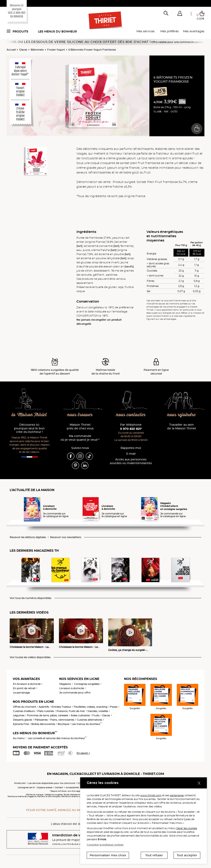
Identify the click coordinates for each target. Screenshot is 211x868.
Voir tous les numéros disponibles (30, 598)
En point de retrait (24, 688)
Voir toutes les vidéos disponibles (30, 657)
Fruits (96, 715)
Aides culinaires (80, 715)
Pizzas (114, 707)
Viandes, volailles (98, 711)
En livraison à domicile (27, 684)
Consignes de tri (26, 788)
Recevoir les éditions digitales (28, 537)
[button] (180, 14)
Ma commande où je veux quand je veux (80, 438)
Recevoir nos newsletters (66, 537)
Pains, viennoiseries (62, 720)
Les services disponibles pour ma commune (52, 783)
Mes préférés (169, 31)
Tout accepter (187, 855)
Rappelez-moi (131, 448)
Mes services (145, 31)
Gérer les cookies (187, 828)
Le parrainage (21, 693)
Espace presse (45, 788)
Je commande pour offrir (75, 693)
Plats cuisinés (46, 711)
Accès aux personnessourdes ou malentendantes (131, 461)
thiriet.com (20, 783)
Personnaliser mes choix (108, 855)
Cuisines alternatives (90, 720)
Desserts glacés (23, 720)
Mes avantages (194, 31)
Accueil (11, 50)
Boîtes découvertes (43, 724)
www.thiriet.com (151, 795)
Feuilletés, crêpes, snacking (91, 707)
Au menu (19, 738)
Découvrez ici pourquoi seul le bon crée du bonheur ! (29, 428)
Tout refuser (154, 855)
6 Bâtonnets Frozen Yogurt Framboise (92, 50)
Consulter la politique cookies (105, 845)
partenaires (177, 795)
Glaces (23, 50)
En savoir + (83, 753)
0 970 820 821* (131, 429)
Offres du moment (25, 707)
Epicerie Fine (21, 724)
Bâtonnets (37, 50)
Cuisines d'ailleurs (24, 711)
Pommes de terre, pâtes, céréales (48, 715)
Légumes (19, 715)
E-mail (131, 454)
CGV (80, 783)
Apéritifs (44, 707)
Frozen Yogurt (56, 50)
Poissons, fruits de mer (71, 711)
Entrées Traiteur (61, 707)
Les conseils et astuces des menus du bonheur (57, 738)
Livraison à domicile (72, 688)
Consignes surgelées (87, 684)
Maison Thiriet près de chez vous (80, 427)
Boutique (63, 724)
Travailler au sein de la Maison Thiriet (182, 427)
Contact (59, 788)
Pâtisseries (41, 720)
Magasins (65, 684)
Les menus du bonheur (57, 31)
